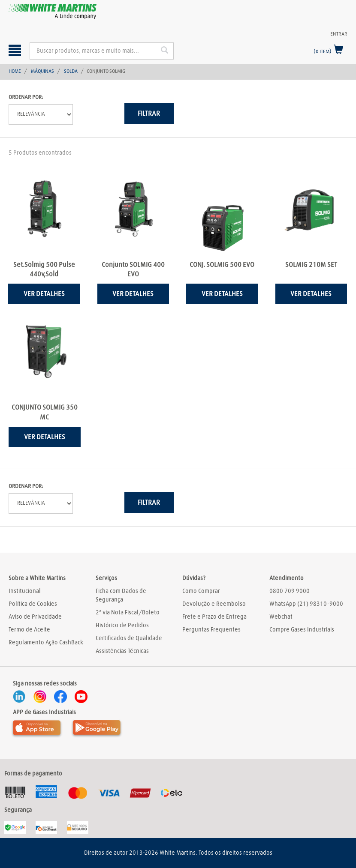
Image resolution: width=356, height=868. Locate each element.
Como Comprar (201, 591)
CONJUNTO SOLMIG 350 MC (45, 412)
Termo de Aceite (29, 630)
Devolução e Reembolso (214, 604)
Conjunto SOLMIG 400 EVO (133, 270)
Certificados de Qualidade (129, 638)
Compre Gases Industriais (302, 630)
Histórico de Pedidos (122, 626)
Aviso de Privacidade (35, 617)
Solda (71, 72)
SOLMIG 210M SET (311, 265)
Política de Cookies (33, 604)
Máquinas (42, 72)
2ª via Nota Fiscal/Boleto (128, 613)
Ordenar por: (26, 97)
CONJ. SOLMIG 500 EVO (222, 265)
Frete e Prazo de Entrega (214, 617)
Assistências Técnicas (122, 651)
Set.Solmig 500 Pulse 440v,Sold (44, 270)
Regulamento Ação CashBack (46, 643)
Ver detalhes (44, 294)
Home (15, 72)
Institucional (25, 591)
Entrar (339, 34)
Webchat (281, 617)
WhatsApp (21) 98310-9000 (306, 604)
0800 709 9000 (290, 591)
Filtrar (149, 114)
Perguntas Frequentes (211, 630)
